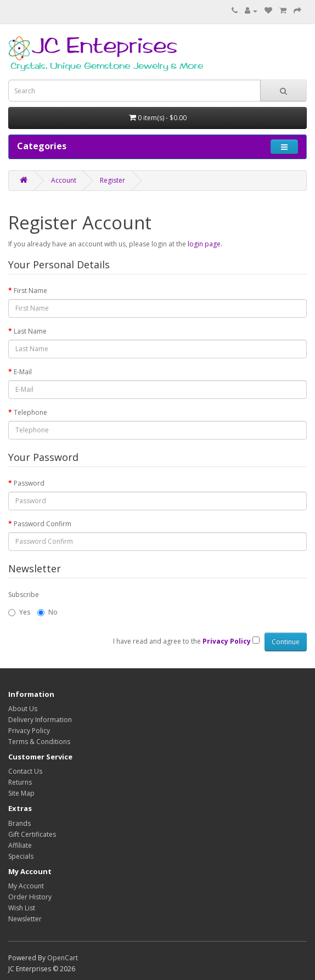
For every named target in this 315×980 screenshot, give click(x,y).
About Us (23, 709)
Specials (21, 856)
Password (29, 483)
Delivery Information (40, 720)
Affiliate (20, 845)
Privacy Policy (29, 731)
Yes (19, 612)
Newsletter (25, 919)
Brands (19, 823)
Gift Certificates (32, 834)
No (47, 612)
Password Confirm (43, 524)
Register (113, 180)
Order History (30, 897)
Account (64, 180)
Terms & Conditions (39, 742)
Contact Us (25, 771)
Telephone (30, 412)
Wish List (22, 908)
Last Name (30, 331)
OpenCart (63, 958)
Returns (20, 782)
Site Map (21, 793)
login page (204, 244)
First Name (30, 291)
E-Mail (23, 372)
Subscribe (24, 595)
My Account (26, 886)
